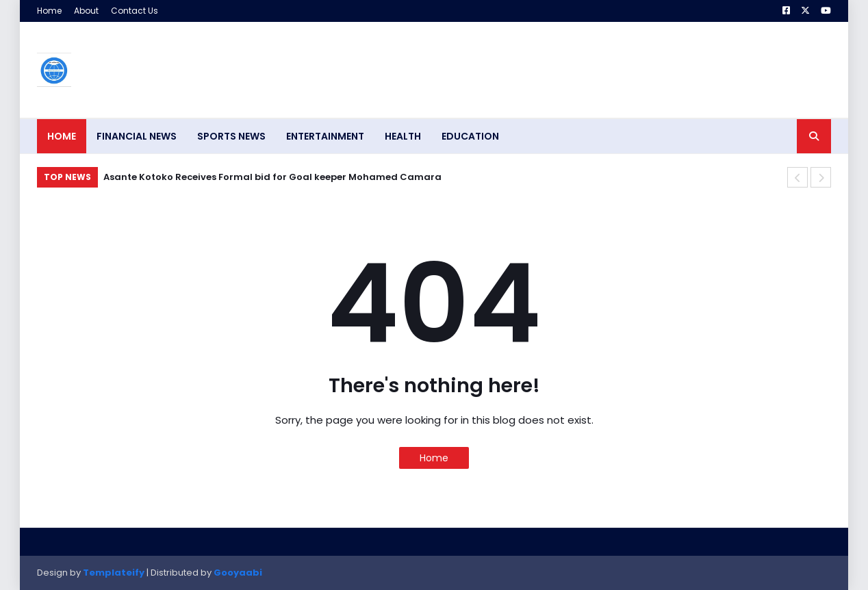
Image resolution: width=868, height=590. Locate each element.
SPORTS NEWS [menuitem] (231, 136)
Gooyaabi (238, 573)
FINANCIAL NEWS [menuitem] (137, 136)
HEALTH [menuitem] (403, 136)
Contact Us (135, 11)
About (86, 11)
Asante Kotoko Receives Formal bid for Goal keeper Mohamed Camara (272, 177)
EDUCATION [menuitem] (470, 136)
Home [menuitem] (62, 136)
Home (49, 11)
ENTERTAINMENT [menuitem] (325, 136)
